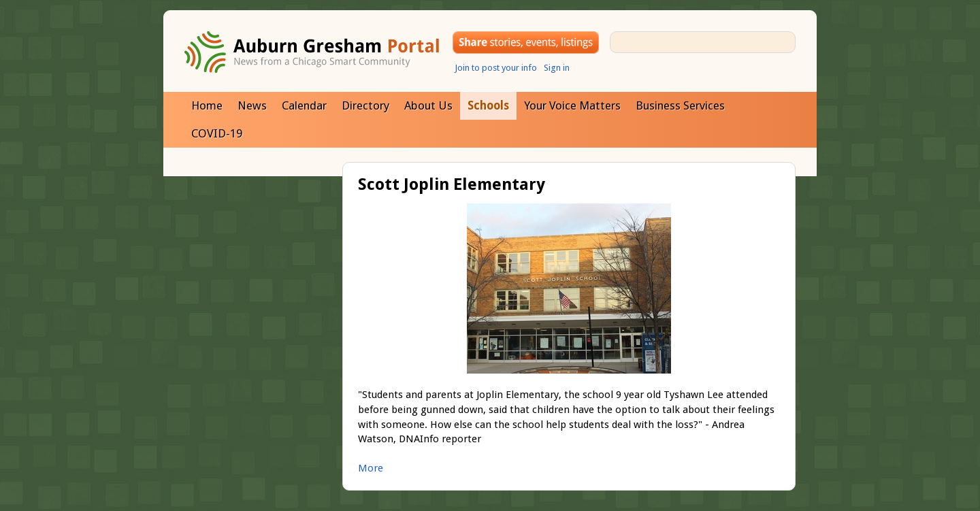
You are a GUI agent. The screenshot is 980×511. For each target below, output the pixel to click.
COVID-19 (217, 133)
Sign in (557, 68)
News (252, 105)
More (371, 468)
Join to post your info (496, 68)
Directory (365, 105)
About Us (428, 105)
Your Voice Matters (572, 105)
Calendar (304, 105)
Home (207, 105)
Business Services (680, 105)
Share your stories (526, 43)
